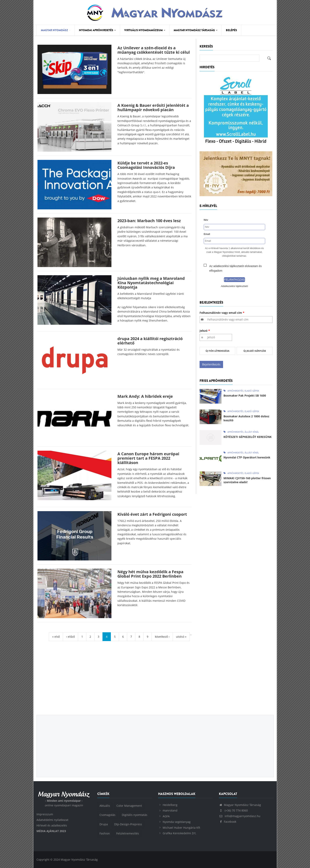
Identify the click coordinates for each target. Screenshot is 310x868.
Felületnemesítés (128, 833)
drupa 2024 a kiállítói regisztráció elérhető (150, 341)
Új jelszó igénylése (255, 351)
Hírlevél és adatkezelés (52, 825)
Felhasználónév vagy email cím (222, 313)
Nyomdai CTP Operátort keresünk (247, 457)
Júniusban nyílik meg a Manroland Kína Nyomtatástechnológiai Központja (151, 283)
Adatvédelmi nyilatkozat (52, 820)
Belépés (231, 30)
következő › (162, 637)
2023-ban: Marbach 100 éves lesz (149, 221)
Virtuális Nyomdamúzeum (145, 30)
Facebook (228, 822)
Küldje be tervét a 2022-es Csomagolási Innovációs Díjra (146, 165)
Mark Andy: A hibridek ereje (145, 396)
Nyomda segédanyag (177, 822)
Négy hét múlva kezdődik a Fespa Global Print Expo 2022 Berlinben (150, 574)
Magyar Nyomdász (56, 30)
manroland (170, 810)
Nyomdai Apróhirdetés (97, 30)
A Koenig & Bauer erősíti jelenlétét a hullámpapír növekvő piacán (153, 107)
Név (206, 220)
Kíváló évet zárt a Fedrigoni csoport (152, 514)
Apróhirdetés (235, 391)
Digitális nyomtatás (135, 815)
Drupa (104, 824)
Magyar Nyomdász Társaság (196, 30)
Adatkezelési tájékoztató (234, 286)
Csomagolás (107, 815)
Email (207, 234)
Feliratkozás (234, 280)
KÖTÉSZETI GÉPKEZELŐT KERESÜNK (248, 437)
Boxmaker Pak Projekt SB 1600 (245, 395)
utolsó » (181, 637)
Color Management (129, 806)
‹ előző (70, 637)
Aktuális (105, 806)
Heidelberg (170, 805)
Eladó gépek (252, 391)
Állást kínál (252, 432)
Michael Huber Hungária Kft (181, 828)
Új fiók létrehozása (217, 351)
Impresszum (45, 814)
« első (56, 637)
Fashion (105, 833)
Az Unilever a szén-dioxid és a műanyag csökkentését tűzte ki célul (154, 50)
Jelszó (205, 331)
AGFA (166, 816)
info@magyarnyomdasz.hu (240, 816)
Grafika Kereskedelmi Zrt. (180, 833)
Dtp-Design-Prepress (128, 824)
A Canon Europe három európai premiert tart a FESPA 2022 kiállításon (148, 458)
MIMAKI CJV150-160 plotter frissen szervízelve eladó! (247, 480)
